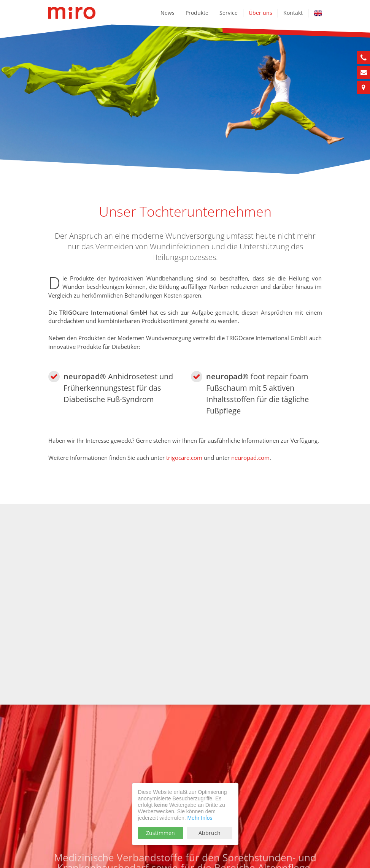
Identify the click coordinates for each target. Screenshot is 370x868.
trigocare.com (184, 458)
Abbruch (210, 833)
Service (229, 13)
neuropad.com (250, 458)
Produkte (197, 13)
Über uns (260, 13)
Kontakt (293, 13)
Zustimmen (160, 833)
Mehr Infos (200, 818)
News (168, 13)
